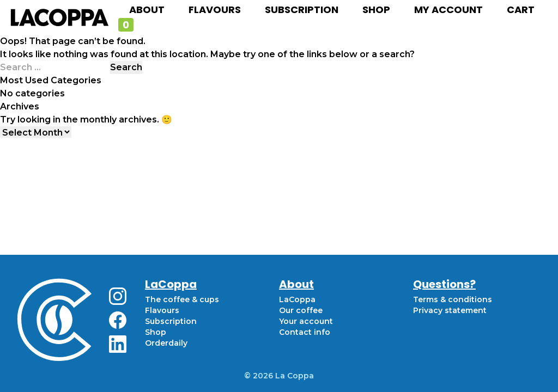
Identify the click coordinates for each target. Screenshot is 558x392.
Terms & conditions (453, 299)
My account (448, 10)
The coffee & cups (182, 299)
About (147, 10)
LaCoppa (297, 299)
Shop (376, 10)
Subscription (302, 10)
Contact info (305, 332)
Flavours (215, 10)
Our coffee (301, 310)
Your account (306, 321)
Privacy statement (450, 310)
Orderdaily (166, 343)
